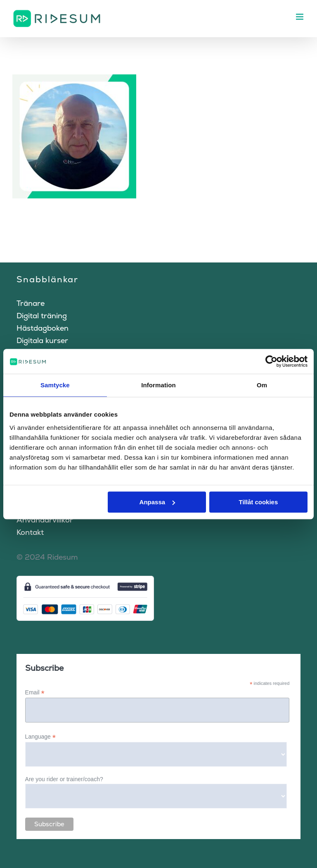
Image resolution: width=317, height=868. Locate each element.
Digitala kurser (42, 340)
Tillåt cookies (258, 502)
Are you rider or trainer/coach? (64, 779)
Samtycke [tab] (55, 385)
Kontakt (30, 532)
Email (35, 693)
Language (40, 737)
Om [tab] (262, 385)
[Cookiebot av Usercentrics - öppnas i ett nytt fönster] (271, 361)
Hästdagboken (43, 328)
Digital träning (42, 316)
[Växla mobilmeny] (300, 17)
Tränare (31, 303)
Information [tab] (158, 385)
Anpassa (157, 502)
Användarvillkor (45, 520)
